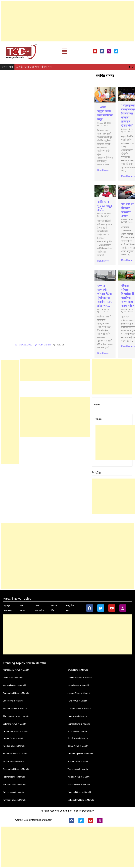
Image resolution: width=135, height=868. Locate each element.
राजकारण (8, 610)
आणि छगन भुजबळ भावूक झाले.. (105, 206)
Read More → (105, 170)
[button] (65, 51)
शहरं (21, 605)
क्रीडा (53, 610)
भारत (37, 605)
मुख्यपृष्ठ (7, 605)
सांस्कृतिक (70, 605)
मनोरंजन (54, 605)
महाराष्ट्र (22, 610)
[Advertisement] (67, 21)
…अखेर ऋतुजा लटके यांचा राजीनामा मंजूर (34, 67)
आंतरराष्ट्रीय (40, 610)
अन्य (68, 610)
